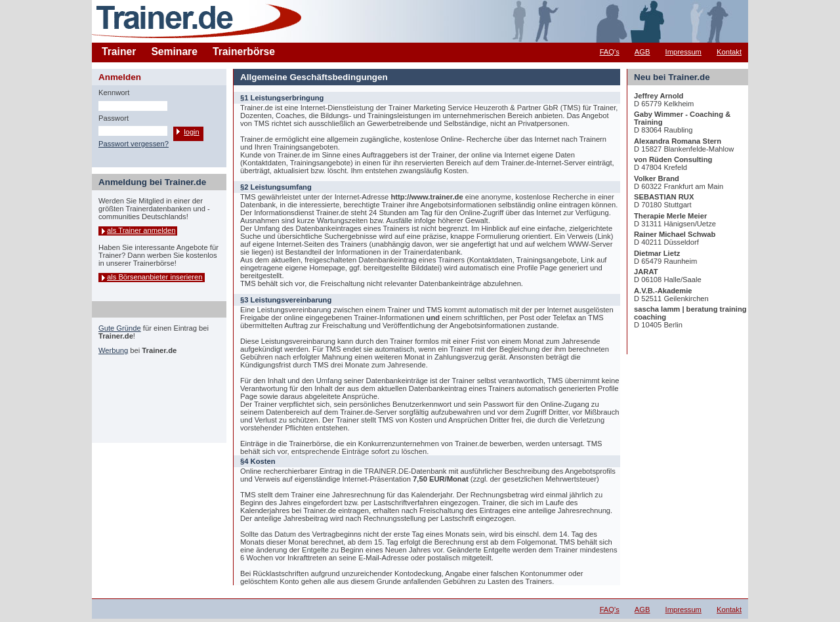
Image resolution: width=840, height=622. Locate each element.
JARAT (646, 272)
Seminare (174, 52)
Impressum (683, 52)
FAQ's (610, 52)
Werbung (113, 350)
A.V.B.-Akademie (663, 291)
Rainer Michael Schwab (675, 234)
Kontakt (729, 52)
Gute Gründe (120, 328)
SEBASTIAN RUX (664, 197)
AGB (642, 52)
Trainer (119, 52)
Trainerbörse (244, 52)
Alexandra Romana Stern (678, 141)
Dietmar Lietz (657, 253)
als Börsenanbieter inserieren (155, 277)
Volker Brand (657, 178)
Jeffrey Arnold (659, 96)
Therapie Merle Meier (670, 216)
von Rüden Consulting (673, 159)
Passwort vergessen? (134, 144)
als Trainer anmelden (141, 230)
